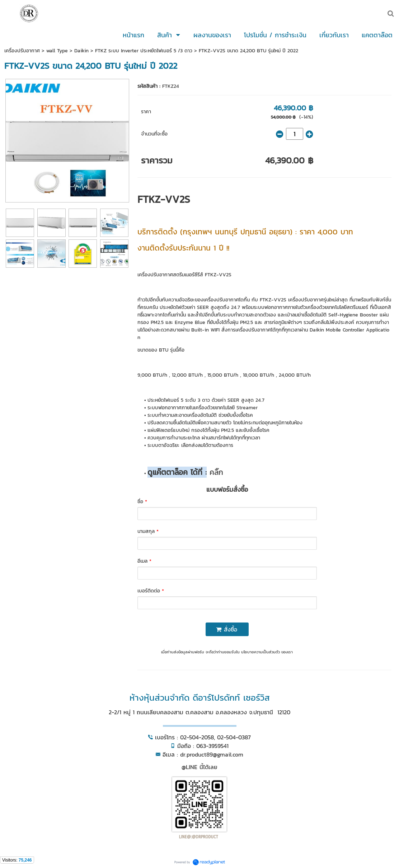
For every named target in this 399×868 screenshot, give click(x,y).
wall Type (57, 51)
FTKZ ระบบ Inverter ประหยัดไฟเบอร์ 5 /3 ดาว (144, 51)
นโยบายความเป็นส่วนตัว (260, 652)
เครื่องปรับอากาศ (22, 51)
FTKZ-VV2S (164, 199)
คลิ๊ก (215, 472)
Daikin (81, 51)
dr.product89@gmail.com (212, 754)
